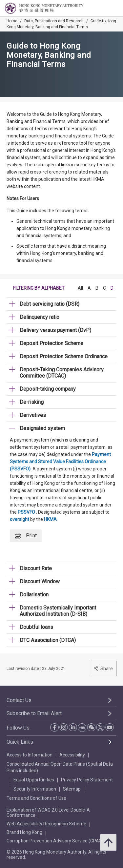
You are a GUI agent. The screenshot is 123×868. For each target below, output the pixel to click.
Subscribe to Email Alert (34, 713)
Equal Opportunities (34, 780)
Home (12, 21)
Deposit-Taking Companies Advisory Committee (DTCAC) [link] (62, 373)
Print (26, 536)
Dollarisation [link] (34, 595)
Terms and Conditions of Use (36, 798)
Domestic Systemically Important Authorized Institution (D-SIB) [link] (58, 611)
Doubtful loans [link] (36, 627)
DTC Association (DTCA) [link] (48, 640)
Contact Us (19, 700)
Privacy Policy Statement (87, 780)
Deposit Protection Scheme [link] (51, 343)
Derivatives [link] (33, 415)
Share (103, 668)
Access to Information (30, 755)
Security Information (35, 789)
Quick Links (20, 742)
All (80, 288)
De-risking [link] (32, 402)
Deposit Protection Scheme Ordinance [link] (64, 356)
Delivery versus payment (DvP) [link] (55, 330)
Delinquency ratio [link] (40, 317)
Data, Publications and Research (54, 21)
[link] (101, 9)
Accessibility (72, 755)
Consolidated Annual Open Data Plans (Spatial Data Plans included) (60, 767)
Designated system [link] (42, 428)
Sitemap (72, 789)
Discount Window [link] (40, 581)
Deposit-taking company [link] (48, 389)
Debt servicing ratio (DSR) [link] (50, 304)
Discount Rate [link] (36, 568)
